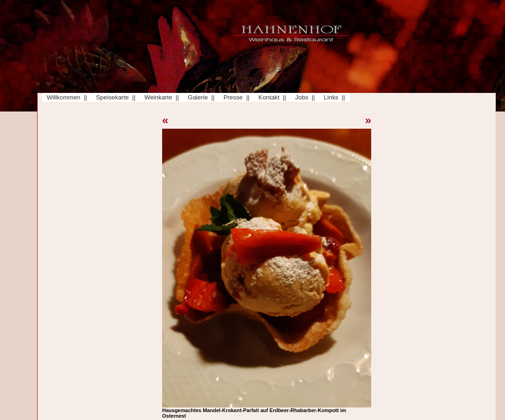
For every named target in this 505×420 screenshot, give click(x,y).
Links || (333, 97)
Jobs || (303, 97)
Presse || (235, 97)
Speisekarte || (114, 97)
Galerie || (200, 97)
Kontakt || (271, 97)
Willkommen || (65, 97)
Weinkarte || (160, 97)
